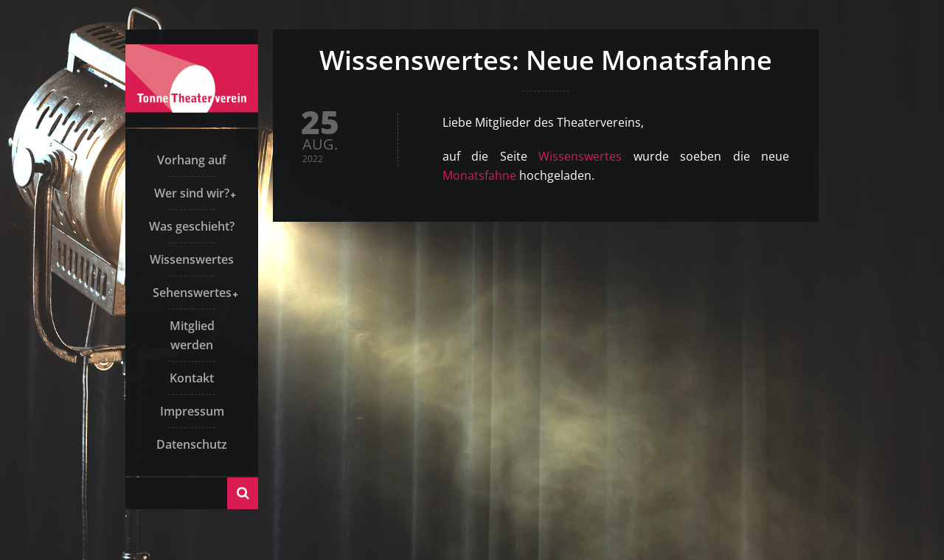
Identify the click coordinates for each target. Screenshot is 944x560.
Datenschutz (192, 444)
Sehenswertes (192, 293)
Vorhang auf (192, 160)
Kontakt (192, 378)
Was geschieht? (192, 226)
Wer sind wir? (192, 193)
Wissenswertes (192, 259)
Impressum (192, 411)
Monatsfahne (479, 175)
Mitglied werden (192, 335)
